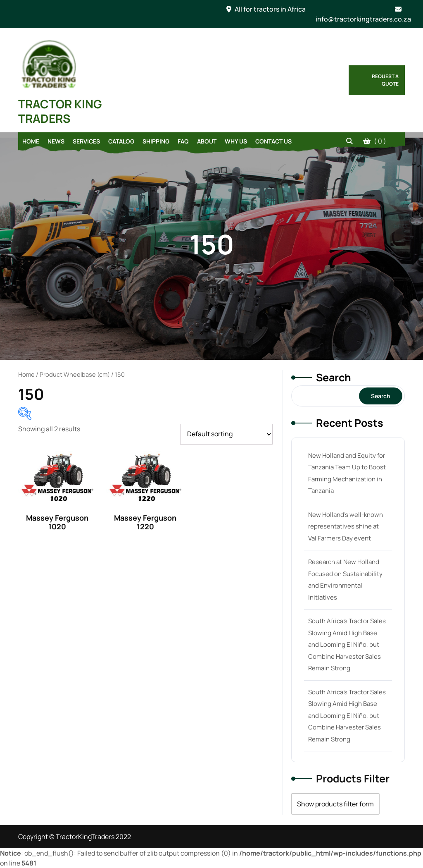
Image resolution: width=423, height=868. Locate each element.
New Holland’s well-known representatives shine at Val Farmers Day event (346, 526)
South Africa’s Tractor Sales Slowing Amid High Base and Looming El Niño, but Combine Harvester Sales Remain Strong (347, 644)
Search (334, 377)
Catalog (121, 141)
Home (31, 141)
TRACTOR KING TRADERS (60, 111)
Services (86, 141)
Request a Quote (385, 80)
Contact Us (273, 141)
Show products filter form (335, 804)
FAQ (183, 141)
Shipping (156, 141)
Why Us (236, 141)
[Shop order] (226, 434)
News (56, 141)
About (207, 141)
